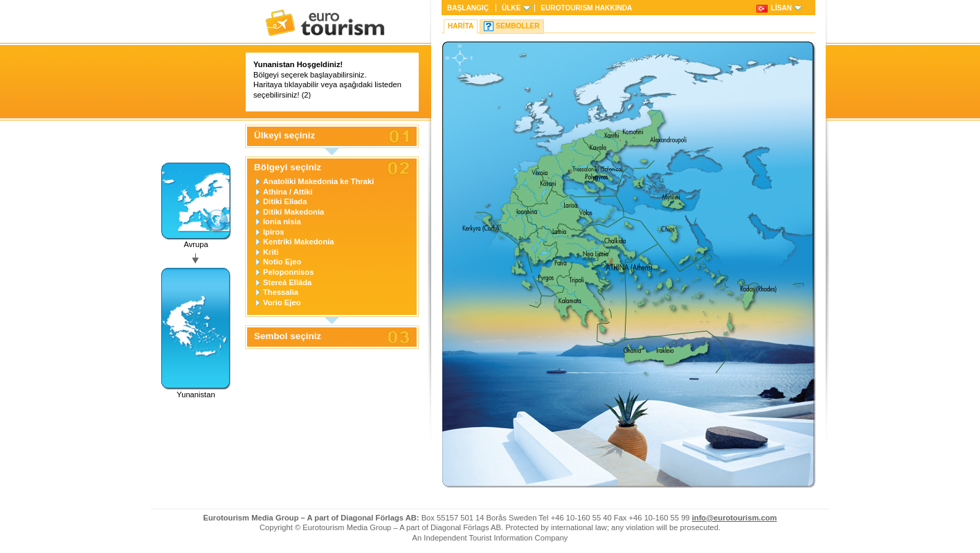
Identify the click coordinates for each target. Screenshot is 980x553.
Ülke (511, 8)
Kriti (271, 252)
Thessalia (281, 292)
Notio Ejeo (282, 262)
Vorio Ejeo (282, 302)
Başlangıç (468, 8)
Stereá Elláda (287, 282)
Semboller (517, 26)
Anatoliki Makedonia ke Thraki (318, 181)
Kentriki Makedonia (299, 242)
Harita (461, 26)
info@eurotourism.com (735, 518)
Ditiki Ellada (285, 201)
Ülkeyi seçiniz (284, 136)
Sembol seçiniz (288, 336)
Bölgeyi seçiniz (288, 167)
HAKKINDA (586, 8)
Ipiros (273, 232)
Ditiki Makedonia (293, 212)
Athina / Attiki (288, 192)
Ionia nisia (282, 221)
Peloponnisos (288, 272)
